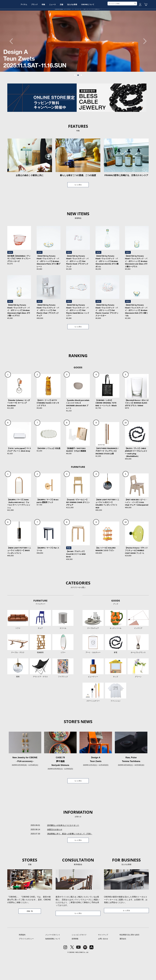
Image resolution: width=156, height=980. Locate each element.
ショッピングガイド (79, 959)
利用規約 (22, 959)
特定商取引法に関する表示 (129, 959)
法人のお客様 (96, 25)
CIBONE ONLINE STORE (78, 18)
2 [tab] (78, 93)
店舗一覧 (30, 935)
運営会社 (123, 963)
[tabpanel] (78, 59)
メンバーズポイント (53, 959)
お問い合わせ (103, 963)
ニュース (73, 25)
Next (144, 59)
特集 (62, 25)
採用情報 (75, 963)
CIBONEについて (114, 25)
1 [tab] (75, 93)
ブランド (52, 25)
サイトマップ (103, 959)
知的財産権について (53, 963)
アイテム (39, 25)
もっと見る (78, 203)
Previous (12, 59)
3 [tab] (81, 93)
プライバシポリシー (26, 963)
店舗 (84, 25)
